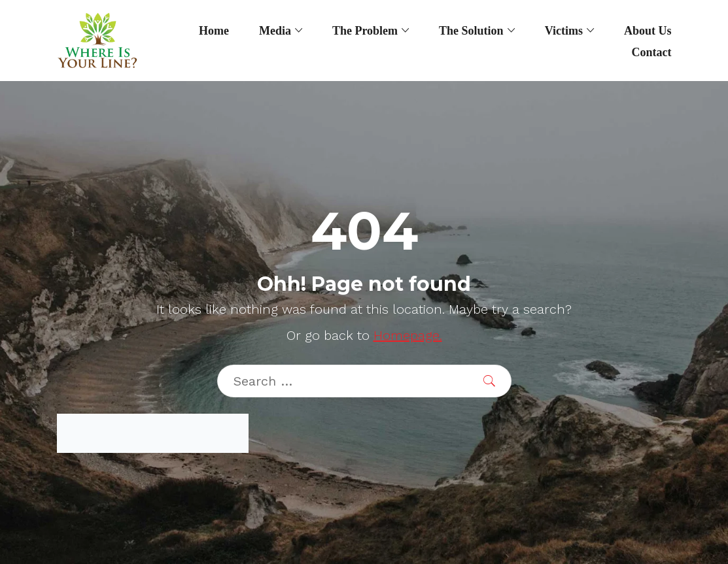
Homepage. (408, 335)
